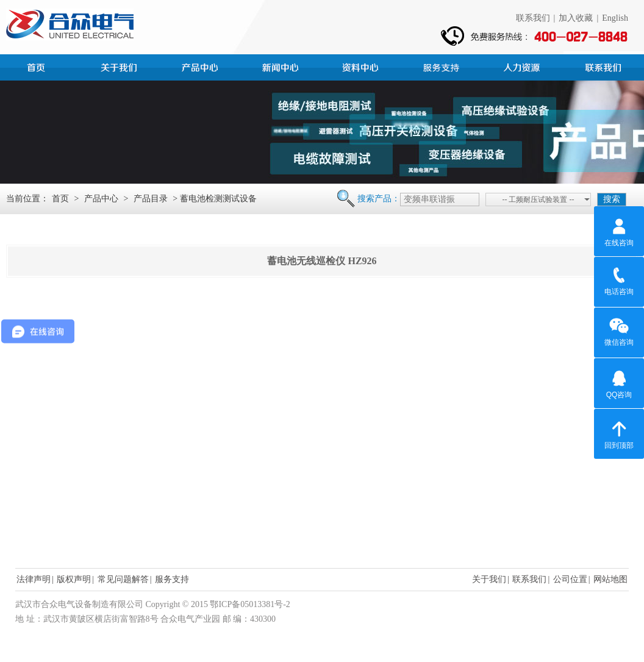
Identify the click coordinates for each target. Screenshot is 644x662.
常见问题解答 (123, 579)
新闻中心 (282, 66)
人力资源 (523, 66)
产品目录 (151, 199)
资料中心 (362, 66)
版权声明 (74, 579)
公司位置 (570, 579)
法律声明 (34, 579)
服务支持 (443, 66)
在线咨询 (619, 231)
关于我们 (489, 579)
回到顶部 (619, 433)
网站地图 (610, 579)
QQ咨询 (619, 383)
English (615, 18)
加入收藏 (576, 18)
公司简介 (121, 66)
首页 (40, 66)
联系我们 (533, 18)
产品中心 (201, 66)
